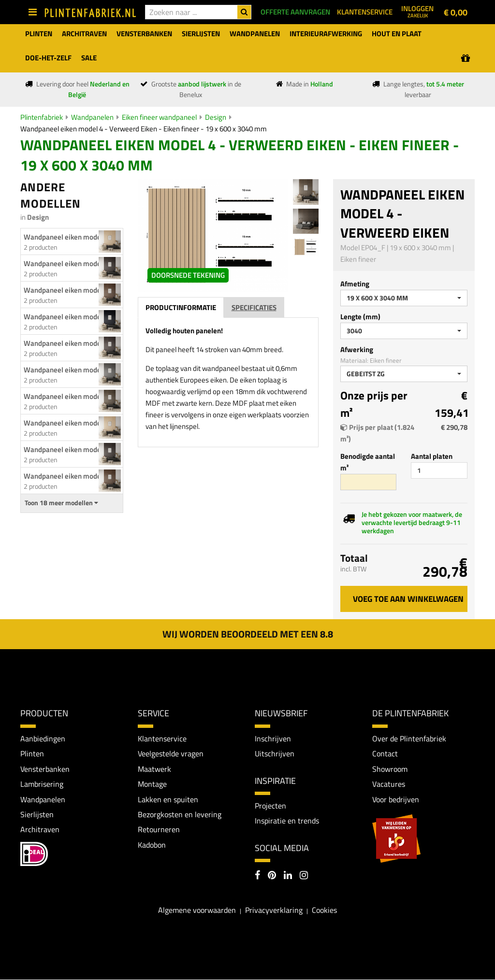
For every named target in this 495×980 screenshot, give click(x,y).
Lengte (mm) (360, 317)
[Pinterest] (272, 876)
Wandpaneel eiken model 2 (66, 423)
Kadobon (152, 845)
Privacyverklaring (274, 910)
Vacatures (389, 784)
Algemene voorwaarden (197, 910)
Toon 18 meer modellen (61, 503)
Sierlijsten (37, 815)
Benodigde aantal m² (368, 462)
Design (216, 117)
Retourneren (159, 830)
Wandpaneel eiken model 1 (66, 237)
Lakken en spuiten (168, 799)
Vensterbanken (45, 769)
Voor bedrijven (396, 799)
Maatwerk (154, 769)
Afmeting (355, 284)
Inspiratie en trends (287, 821)
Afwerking (357, 349)
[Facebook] (257, 876)
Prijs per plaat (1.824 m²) (377, 433)
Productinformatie (181, 345)
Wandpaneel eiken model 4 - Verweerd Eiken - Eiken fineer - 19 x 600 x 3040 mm (144, 129)
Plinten (32, 753)
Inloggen (417, 11)
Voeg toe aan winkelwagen (408, 599)
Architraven (40, 830)
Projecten (270, 806)
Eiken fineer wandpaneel (159, 117)
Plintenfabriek (42, 117)
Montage (152, 784)
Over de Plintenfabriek (409, 739)
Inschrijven (273, 739)
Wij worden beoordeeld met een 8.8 (248, 634)
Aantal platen (432, 456)
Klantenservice (162, 739)
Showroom (390, 769)
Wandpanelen (92, 117)
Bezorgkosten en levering (180, 815)
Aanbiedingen (43, 739)
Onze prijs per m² (374, 404)
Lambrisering (42, 784)
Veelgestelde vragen (171, 753)
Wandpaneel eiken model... (66, 263)
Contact (385, 753)
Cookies (324, 910)
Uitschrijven (275, 753)
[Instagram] (304, 876)
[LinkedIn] (288, 876)
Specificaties (254, 345)
